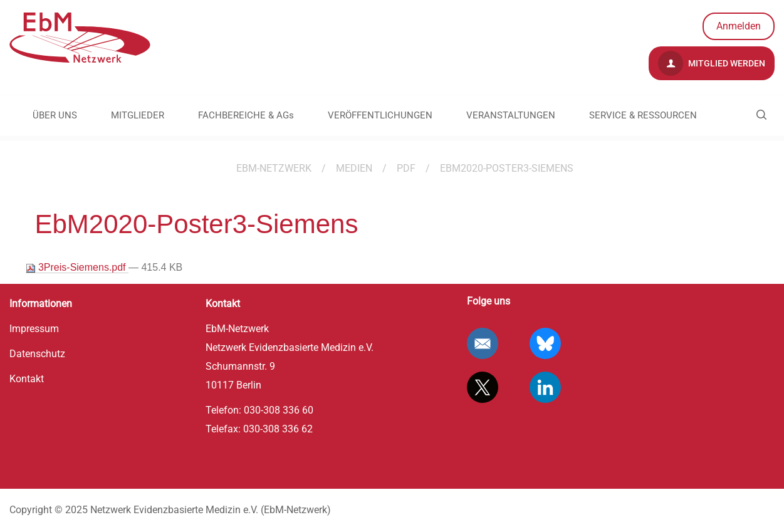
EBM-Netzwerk (274, 168)
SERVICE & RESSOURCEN (643, 115)
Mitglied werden (712, 63)
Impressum (34, 329)
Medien (354, 168)
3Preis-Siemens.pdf (77, 268)
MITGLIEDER (138, 115)
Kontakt (27, 379)
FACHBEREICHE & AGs (246, 115)
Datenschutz (37, 354)
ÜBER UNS (55, 115)
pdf (406, 168)
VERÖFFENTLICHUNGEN (380, 115)
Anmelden (739, 26)
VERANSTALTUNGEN (511, 115)
